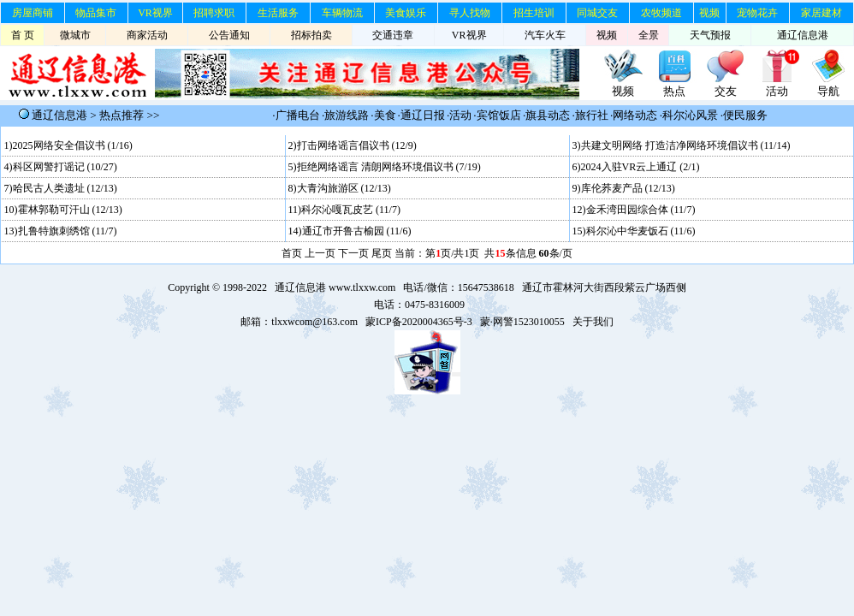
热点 (674, 91)
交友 (726, 91)
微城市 (75, 35)
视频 (709, 13)
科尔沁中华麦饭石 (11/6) (641, 231)
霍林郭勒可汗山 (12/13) (70, 210)
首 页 (23, 35)
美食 (385, 115)
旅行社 (592, 115)
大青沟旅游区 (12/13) (344, 188)
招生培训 (534, 13)
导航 (828, 91)
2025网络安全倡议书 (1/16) (73, 145)
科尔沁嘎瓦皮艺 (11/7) (351, 210)
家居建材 (821, 13)
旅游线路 (347, 115)
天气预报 (710, 35)
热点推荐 (122, 115)
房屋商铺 (33, 13)
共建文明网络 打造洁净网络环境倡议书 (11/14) (686, 145)
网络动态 (635, 115)
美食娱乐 (406, 13)
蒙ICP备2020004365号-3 (419, 322)
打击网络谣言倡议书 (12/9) (357, 145)
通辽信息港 (803, 35)
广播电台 (298, 115)
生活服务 (278, 13)
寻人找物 (470, 13)
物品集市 (96, 13)
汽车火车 (545, 35)
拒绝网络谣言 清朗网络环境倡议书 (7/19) (389, 167)
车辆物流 (342, 13)
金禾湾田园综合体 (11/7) (641, 210)
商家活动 (147, 35)
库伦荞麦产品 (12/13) (628, 188)
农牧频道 (661, 13)
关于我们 (593, 322)
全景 (649, 35)
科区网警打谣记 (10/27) (65, 167)
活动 (777, 91)
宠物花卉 (757, 13)
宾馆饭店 (499, 115)
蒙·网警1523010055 (522, 322)
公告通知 (229, 35)
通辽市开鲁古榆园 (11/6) (357, 231)
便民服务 (745, 115)
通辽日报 (423, 115)
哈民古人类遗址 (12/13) (65, 188)
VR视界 (155, 13)
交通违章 (393, 35)
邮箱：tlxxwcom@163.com (299, 322)
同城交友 (597, 13)
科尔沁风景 (690, 115)
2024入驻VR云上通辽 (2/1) (640, 167)
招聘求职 (214, 13)
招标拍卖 (311, 35)
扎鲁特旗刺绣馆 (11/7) (68, 231)
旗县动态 (548, 115)
